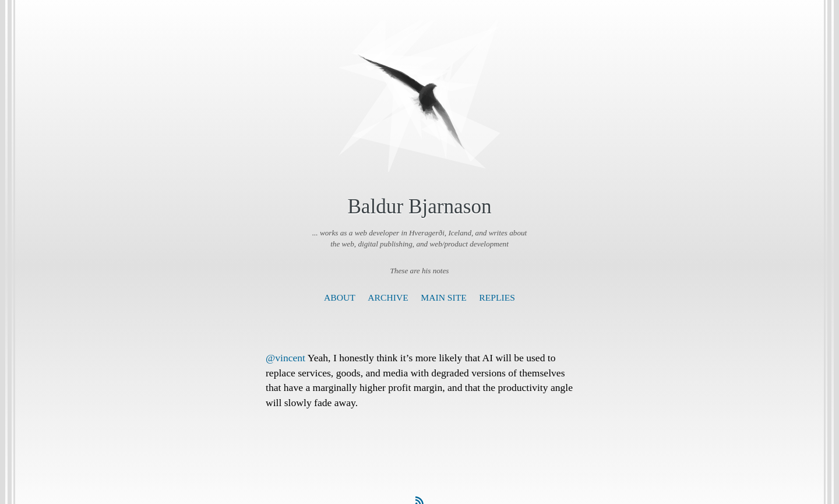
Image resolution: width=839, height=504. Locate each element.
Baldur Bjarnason (419, 207)
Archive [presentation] (388, 297)
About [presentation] (340, 297)
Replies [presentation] (497, 297)
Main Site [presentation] (444, 297)
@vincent (285, 358)
